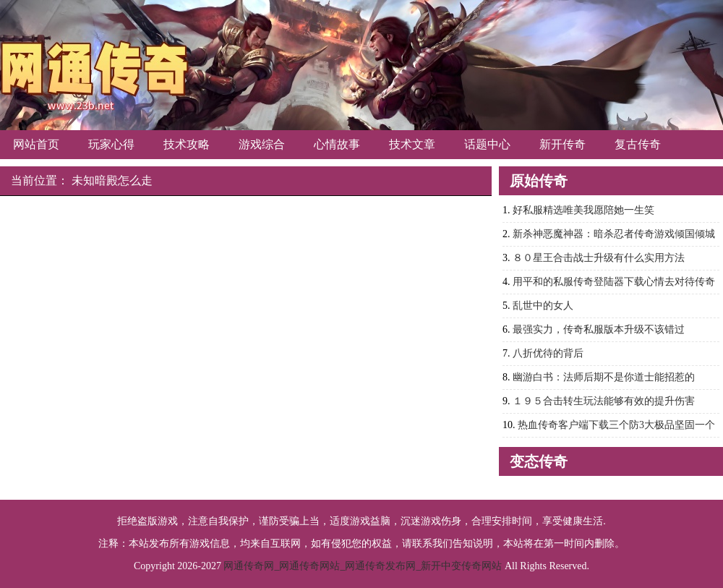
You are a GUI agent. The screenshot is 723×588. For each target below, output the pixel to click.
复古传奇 (638, 144)
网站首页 (36, 144)
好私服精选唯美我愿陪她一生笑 (583, 210)
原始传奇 (539, 181)
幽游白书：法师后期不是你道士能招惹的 (604, 377)
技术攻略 (187, 144)
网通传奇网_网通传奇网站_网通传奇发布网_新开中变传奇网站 (363, 566)
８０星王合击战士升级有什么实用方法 (599, 258)
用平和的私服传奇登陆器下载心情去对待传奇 (614, 282)
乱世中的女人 (543, 306)
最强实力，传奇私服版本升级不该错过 (599, 329)
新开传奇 (562, 144)
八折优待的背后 (548, 353)
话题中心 (487, 144)
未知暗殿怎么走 (112, 180)
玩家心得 (111, 144)
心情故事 (337, 144)
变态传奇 (539, 461)
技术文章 (412, 144)
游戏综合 (262, 144)
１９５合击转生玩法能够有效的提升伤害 (604, 401)
